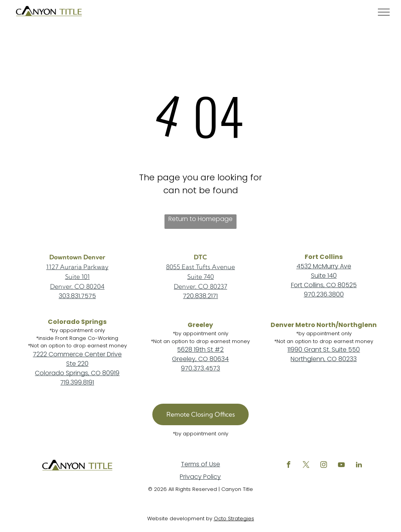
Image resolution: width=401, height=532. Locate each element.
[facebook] (289, 466)
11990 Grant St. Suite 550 (324, 350)
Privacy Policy (200, 477)
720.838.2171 (200, 296)
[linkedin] (359, 466)
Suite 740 (200, 277)
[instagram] (324, 466)
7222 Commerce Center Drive (77, 354)
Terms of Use (200, 464)
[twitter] (306, 466)
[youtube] (341, 466)
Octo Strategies (234, 519)
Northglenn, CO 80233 (324, 359)
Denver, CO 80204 (77, 286)
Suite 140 (324, 276)
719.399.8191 (77, 382)
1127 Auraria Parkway (77, 267)
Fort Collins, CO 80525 (324, 285)
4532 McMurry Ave (324, 266)
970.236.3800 (324, 294)
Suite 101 (77, 277)
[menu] (384, 12)
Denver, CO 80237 (200, 286)
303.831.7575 (77, 296)
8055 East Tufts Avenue (200, 267)
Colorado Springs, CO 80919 (77, 373)
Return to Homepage (200, 219)
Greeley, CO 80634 (200, 359)
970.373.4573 (200, 368)
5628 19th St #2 (200, 350)
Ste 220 (77, 364)
